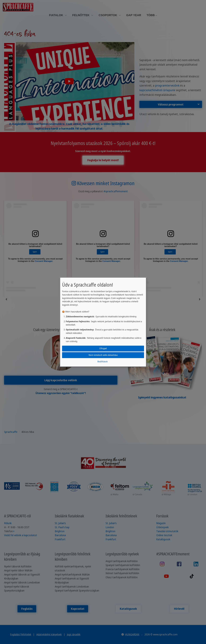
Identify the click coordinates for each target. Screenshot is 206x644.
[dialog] (103, 322)
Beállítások (103, 361)
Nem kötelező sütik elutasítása (103, 355)
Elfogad (103, 348)
